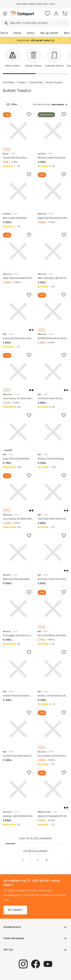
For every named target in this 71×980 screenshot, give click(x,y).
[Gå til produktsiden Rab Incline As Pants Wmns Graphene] (53, 492)
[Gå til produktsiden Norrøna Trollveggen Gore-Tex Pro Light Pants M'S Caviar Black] (18, 609)
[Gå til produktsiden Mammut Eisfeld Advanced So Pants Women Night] (53, 311)
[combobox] (35, 23)
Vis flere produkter (35, 851)
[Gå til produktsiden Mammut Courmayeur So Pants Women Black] (53, 729)
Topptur (22, 82)
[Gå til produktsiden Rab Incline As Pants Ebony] (53, 372)
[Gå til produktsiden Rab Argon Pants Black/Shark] (18, 432)
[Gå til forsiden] (22, 14)
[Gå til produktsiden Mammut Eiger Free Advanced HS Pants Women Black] (18, 251)
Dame (17, 33)
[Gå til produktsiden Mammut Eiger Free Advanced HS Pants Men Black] (53, 191)
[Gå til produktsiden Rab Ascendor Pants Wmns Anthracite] (53, 552)
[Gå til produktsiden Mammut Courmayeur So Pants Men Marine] (18, 372)
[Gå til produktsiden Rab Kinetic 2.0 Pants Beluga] (53, 432)
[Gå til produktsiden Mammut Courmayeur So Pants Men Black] (18, 492)
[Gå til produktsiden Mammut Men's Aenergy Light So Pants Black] (53, 251)
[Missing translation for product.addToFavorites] (29, 114)
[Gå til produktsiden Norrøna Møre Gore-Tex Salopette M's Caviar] (18, 552)
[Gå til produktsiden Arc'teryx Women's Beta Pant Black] (53, 131)
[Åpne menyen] (5, 14)
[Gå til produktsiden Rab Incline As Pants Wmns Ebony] (18, 311)
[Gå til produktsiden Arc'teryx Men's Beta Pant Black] (18, 191)
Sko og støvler (49, 33)
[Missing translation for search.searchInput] (6, 23)
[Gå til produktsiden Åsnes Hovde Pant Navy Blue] (18, 131)
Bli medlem (15, 910)
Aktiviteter (9, 82)
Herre (4, 33)
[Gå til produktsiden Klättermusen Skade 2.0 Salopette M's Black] (53, 789)
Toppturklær (36, 82)
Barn (67, 33)
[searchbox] (39, 23)
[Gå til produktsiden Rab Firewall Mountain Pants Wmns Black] (18, 669)
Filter (12, 105)
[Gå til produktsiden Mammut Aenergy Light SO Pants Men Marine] (18, 789)
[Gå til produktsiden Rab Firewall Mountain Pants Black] (18, 729)
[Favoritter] (48, 14)
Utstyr (31, 33)
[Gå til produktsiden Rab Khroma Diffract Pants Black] (53, 609)
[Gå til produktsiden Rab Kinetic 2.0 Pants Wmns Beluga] (53, 669)
